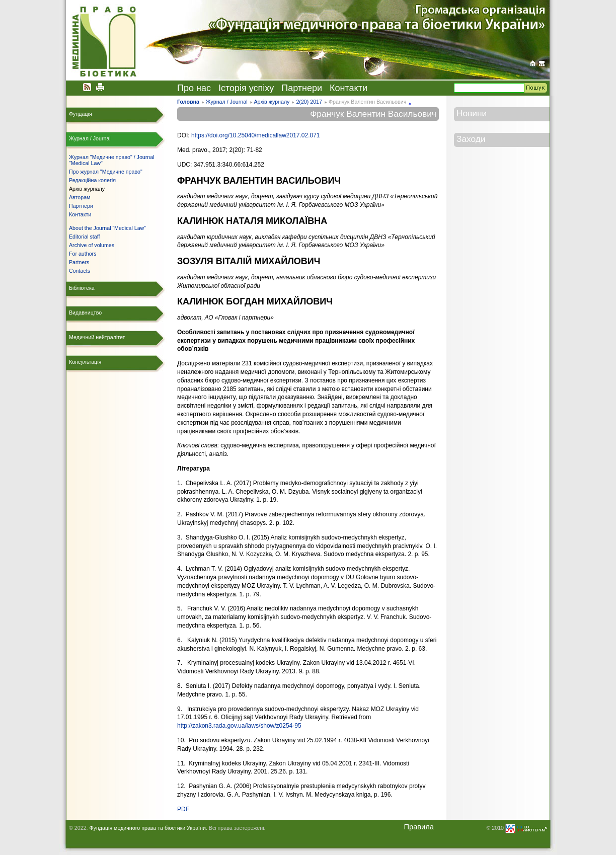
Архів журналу (272, 102)
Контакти (349, 88)
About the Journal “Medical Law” (107, 228)
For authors (83, 254)
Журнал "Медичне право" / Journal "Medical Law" (112, 160)
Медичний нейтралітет (97, 337)
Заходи (471, 139)
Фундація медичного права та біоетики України (147, 828)
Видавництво (85, 313)
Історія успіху (246, 88)
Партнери (302, 88)
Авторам (80, 197)
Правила (419, 827)
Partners (79, 262)
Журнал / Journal (227, 102)
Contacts (80, 271)
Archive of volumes (92, 245)
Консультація (85, 362)
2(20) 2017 (309, 102)
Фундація (81, 114)
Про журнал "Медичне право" (106, 172)
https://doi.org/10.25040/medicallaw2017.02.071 (256, 135)
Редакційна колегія (92, 180)
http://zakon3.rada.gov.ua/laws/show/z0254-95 (239, 726)
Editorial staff (84, 237)
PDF (183, 809)
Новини (472, 113)
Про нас (194, 88)
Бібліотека (82, 288)
